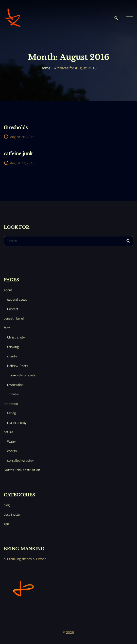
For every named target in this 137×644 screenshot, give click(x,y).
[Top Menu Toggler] (130, 18)
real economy (17, 422)
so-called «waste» (20, 460)
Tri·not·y (13, 394)
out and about (17, 299)
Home (45, 68)
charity (12, 356)
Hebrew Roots (18, 366)
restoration (15, 385)
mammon (11, 404)
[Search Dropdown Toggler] (116, 18)
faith (7, 328)
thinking (13, 347)
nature (8, 432)
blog (7, 505)
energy (12, 451)
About (8, 290)
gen (6, 524)
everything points (23, 375)
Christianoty (16, 337)
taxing (11, 413)
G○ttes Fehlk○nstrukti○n (22, 470)
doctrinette (12, 514)
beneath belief (14, 318)
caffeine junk (18, 154)
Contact (13, 309)
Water (12, 441)
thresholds (16, 128)
